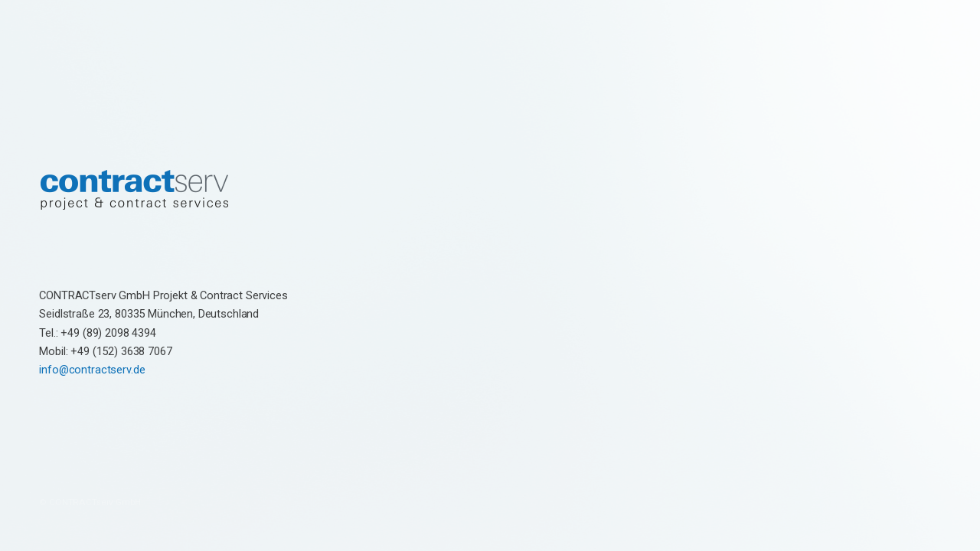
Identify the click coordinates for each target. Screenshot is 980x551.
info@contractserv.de (92, 370)
